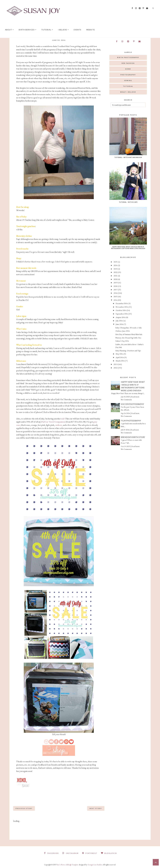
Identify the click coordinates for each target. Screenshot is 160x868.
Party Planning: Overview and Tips (128, 351)
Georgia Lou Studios (95, 865)
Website (91, 30)
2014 (116, 300)
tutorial (128, 86)
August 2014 (121, 317)
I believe (63, 30)
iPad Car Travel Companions (53, 422)
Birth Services (27, 30)
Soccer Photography (132, 404)
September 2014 (122, 314)
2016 (116, 293)
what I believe (128, 92)
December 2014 (122, 303)
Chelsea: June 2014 (123, 331)
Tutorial (47, 30)
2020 (116, 279)
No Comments (126, 400)
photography (128, 75)
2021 (116, 276)
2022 (116, 272)
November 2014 (122, 307)
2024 (116, 265)
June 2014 (120, 324)
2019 (116, 283)
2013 (116, 364)
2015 (116, 296)
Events (77, 30)
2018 (116, 286)
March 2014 (120, 361)
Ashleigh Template (72, 865)
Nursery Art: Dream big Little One (128, 338)
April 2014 (120, 357)
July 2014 (119, 321)
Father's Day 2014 (122, 341)
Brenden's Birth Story (133, 437)
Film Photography (131, 421)
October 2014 (121, 310)
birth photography (128, 57)
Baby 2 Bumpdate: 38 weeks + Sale (129, 328)
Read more (135, 397)
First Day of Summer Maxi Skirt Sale (129, 334)
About (9, 30)
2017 (116, 290)
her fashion (128, 63)
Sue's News (61, 865)
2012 (116, 368)
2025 (116, 262)
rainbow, (59, 425)
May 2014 (120, 354)
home (128, 69)
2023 (116, 269)
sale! (63, 419)
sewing (128, 80)
